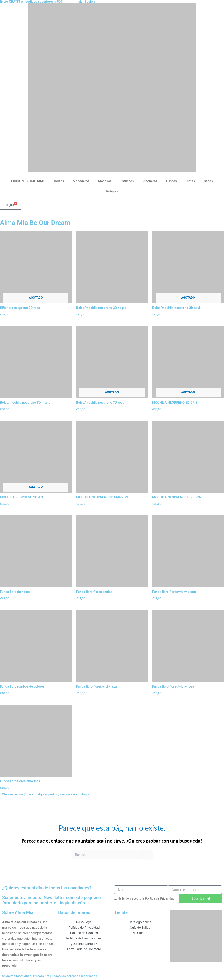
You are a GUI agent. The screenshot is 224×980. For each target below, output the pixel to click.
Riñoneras (150, 181)
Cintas (190, 181)
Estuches (127, 181)
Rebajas (112, 191)
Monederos (81, 181)
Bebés (208, 181)
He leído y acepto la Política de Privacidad (146, 898)
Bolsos (59, 181)
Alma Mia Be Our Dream (35, 223)
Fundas (171, 181)
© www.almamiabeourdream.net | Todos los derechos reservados (50, 976)
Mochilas (105, 181)
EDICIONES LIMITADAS (28, 181)
